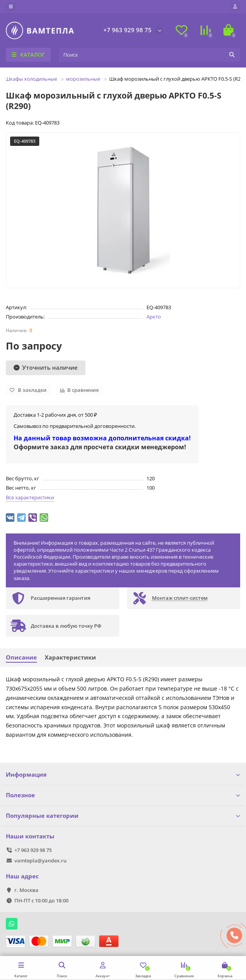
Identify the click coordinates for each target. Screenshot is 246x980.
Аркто (154, 317)
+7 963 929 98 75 (127, 30)
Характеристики (70, 657)
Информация (123, 775)
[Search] (149, 55)
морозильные (83, 79)
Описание (21, 657)
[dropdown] (11, 7)
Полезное (123, 795)
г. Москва (26, 890)
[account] (235, 7)
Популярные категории (123, 816)
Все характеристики (30, 497)
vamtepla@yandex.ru (40, 861)
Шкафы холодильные (31, 79)
